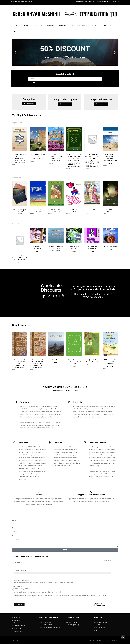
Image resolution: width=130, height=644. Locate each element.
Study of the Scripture (65, 99)
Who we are (25, 402)
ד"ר (92, 211)
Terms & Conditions (20, 626)
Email (14, 528)
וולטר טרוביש (56, 211)
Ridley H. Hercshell (92, 166)
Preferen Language (20, 571)
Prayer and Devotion (101, 99)
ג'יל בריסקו (110, 211)
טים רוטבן (38, 211)
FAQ (15, 623)
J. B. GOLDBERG (38, 159)
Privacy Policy (18, 628)
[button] (16, 52)
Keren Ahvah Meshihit (112, 640)
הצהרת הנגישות (19, 631)
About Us (17, 618)
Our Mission (78, 402)
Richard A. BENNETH (92, 362)
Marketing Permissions (21, 580)
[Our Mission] (69, 402)
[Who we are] (16, 402)
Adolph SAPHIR (20, 367)
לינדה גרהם (74, 211)
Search (33, 83)
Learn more (18, 597)
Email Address (19, 562)
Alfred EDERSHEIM (74, 166)
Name (14, 520)
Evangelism (29, 99)
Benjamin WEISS (20, 162)
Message (15, 536)
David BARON (56, 161)
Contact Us (17, 620)
